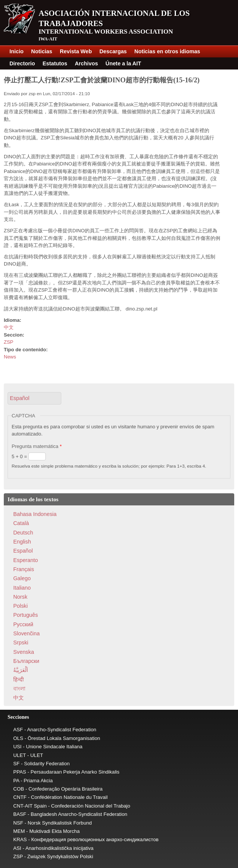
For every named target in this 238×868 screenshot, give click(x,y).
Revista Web (76, 51)
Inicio (16, 51)
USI (17, 747)
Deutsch (23, 533)
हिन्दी (19, 680)
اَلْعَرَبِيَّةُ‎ (21, 670)
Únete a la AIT (123, 63)
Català (21, 523)
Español (23, 551)
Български (26, 661)
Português (26, 615)
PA (16, 781)
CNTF (20, 797)
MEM (19, 831)
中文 (9, 327)
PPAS (20, 772)
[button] (34, 398)
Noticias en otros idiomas (167, 51)
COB (19, 789)
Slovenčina (26, 633)
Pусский (23, 624)
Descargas (113, 51)
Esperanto (26, 560)
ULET (19, 755)
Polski (20, 606)
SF (16, 764)
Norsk (20, 597)
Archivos (86, 63)
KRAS (20, 839)
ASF (18, 730)
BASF (20, 814)
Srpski (21, 643)
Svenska (24, 652)
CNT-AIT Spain (30, 806)
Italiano (22, 588)
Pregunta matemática (37, 446)
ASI (17, 848)
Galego (22, 578)
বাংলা (19, 689)
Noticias (42, 51)
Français (24, 569)
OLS (18, 738)
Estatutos (55, 63)
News (10, 357)
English (22, 542)
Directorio (22, 63)
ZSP (9, 342)
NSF (18, 823)
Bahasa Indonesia (35, 514)
